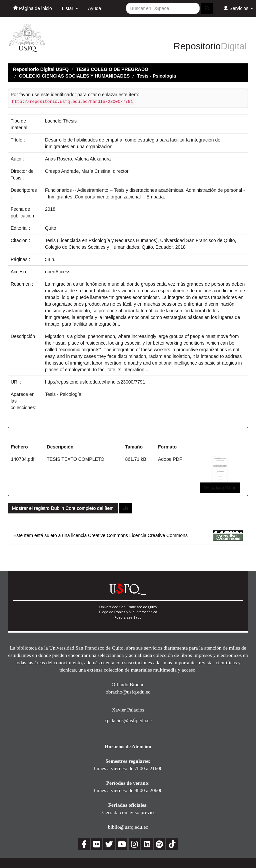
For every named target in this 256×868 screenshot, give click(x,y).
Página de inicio (32, 8)
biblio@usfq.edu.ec (128, 827)
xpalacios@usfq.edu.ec (128, 720)
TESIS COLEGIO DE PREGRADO (112, 69)
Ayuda (94, 8)
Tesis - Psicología (156, 76)
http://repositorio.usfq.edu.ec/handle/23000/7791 (95, 382)
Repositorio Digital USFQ (41, 69)
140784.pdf (23, 459)
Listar (70, 8)
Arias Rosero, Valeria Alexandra (78, 159)
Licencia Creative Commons (158, 535)
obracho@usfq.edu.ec (128, 692)
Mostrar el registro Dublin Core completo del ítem (63, 508)
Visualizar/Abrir (220, 488)
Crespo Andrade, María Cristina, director (87, 171)
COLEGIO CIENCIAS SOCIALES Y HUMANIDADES (74, 76)
